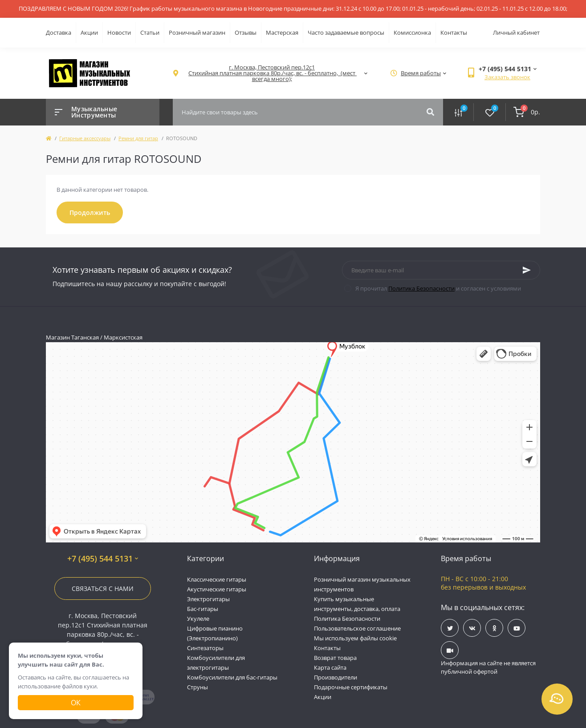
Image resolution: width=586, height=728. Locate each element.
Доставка (59, 32)
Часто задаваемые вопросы (346, 32)
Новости (119, 32)
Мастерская (282, 32)
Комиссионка (412, 32)
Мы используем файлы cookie (355, 638)
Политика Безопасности (421, 288)
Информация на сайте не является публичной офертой (488, 667)
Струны (197, 687)
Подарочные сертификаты (351, 687)
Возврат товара (335, 658)
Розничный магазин (197, 32)
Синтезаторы (205, 648)
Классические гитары (217, 579)
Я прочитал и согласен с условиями (438, 288)
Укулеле (198, 619)
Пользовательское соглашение (357, 628)
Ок (76, 703)
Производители (336, 677)
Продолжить (90, 212)
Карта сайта (330, 667)
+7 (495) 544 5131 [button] (103, 559)
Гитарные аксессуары (85, 138)
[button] (272, 73)
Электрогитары (208, 599)
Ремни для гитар (138, 138)
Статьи (150, 32)
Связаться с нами (103, 588)
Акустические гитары (217, 589)
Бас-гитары (203, 609)
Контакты (454, 32)
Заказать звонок (507, 77)
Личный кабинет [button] (516, 32)
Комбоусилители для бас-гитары (232, 677)
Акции (89, 32)
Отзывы (246, 32)
